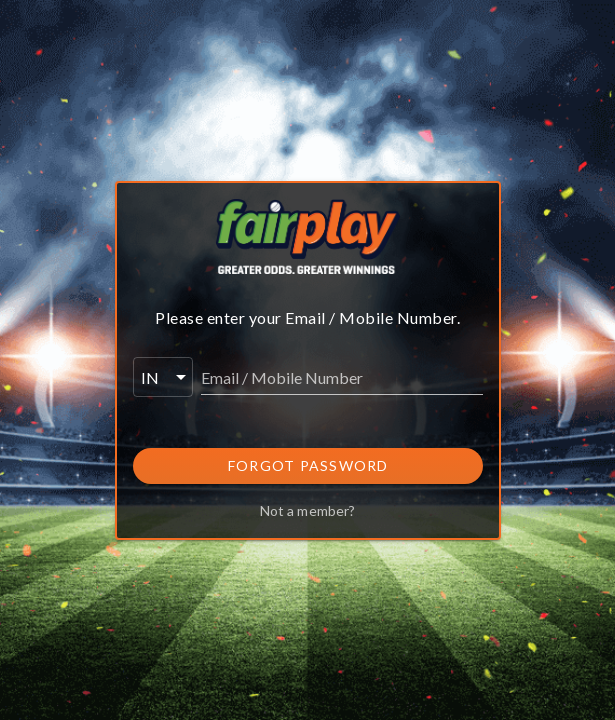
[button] (163, 377)
